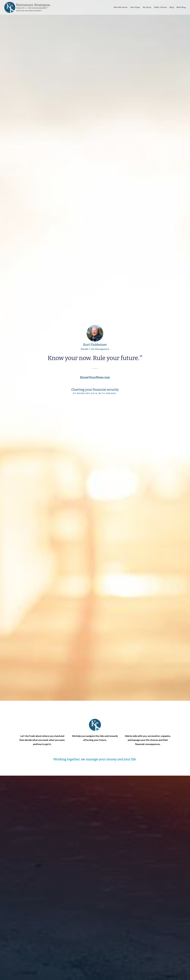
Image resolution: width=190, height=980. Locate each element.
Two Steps (135, 7)
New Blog (181, 7)
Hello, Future (161, 7)
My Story (147, 7)
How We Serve (121, 7)
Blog (172, 7)
